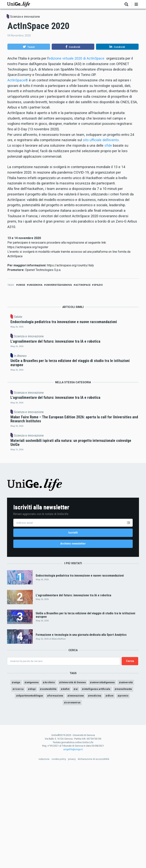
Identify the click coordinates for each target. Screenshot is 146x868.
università (19, 787)
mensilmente (25, 794)
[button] (29, 47)
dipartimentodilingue (54, 794)
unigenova (35, 285)
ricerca (36, 787)
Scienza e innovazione (25, 17)
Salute (50, 317)
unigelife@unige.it (73, 849)
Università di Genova (83, 780)
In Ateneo (53, 392)
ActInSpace (83, 285)
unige (21, 285)
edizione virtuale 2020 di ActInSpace (76, 58)
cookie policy (59, 858)
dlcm (54, 802)
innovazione (104, 794)
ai (98, 787)
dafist (87, 787)
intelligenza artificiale (120, 787)
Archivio (58, 780)
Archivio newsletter (73, 640)
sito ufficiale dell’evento (101, 140)
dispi (51, 787)
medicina (124, 794)
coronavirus (88, 802)
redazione (44, 858)
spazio (98, 285)
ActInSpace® (18, 80)
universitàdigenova (59, 285)
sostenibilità (69, 787)
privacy (72, 858)
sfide (108, 145)
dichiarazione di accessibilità (93, 858)
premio (69, 802)
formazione (82, 794)
